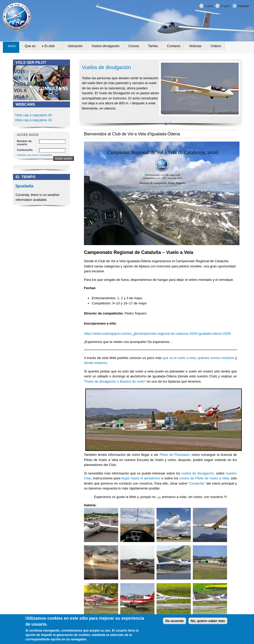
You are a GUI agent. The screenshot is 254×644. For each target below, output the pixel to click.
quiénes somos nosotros (216, 358)
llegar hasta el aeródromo (141, 478)
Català (209, 6)
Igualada (24, 186)
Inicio (12, 46)
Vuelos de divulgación (106, 67)
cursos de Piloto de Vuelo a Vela (204, 478)
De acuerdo (175, 622)
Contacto (174, 46)
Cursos (134, 46)
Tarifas (153, 46)
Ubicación (75, 46)
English (225, 6)
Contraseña (25, 150)
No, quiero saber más (208, 622)
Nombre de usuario (24, 143)
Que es (30, 46)
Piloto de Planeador (175, 455)
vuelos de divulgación (198, 473)
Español (243, 6)
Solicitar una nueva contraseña (34, 155)
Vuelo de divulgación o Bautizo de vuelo (115, 381)
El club (49, 46)
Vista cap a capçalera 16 (33, 120)
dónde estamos (96, 363)
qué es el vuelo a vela (179, 358)
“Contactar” (197, 483)
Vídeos (216, 46)
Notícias (196, 46)
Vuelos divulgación (105, 46)
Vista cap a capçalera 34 (33, 115)
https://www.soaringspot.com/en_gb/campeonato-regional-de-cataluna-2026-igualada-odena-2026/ (157, 334)
